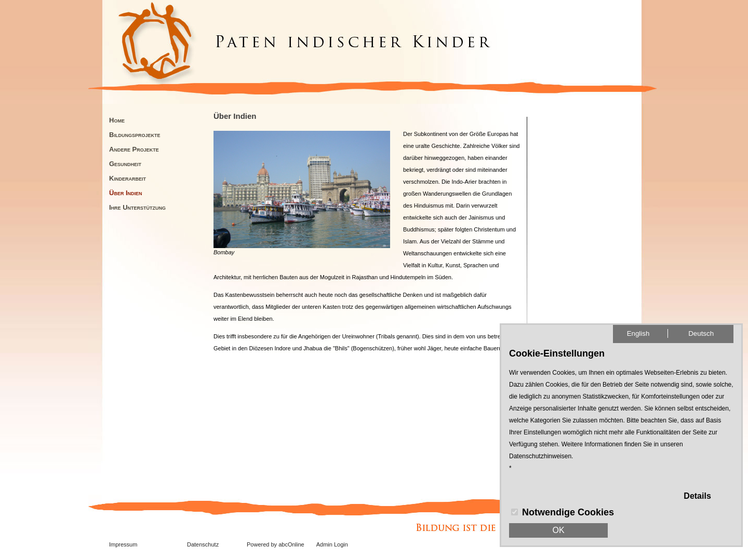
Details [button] (697, 496)
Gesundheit (125, 164)
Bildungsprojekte (135, 135)
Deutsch (701, 333)
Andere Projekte (134, 149)
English (638, 333)
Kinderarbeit (128, 178)
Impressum (123, 544)
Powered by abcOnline (276, 544)
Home (117, 120)
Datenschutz (203, 544)
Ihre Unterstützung (137, 207)
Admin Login (332, 544)
